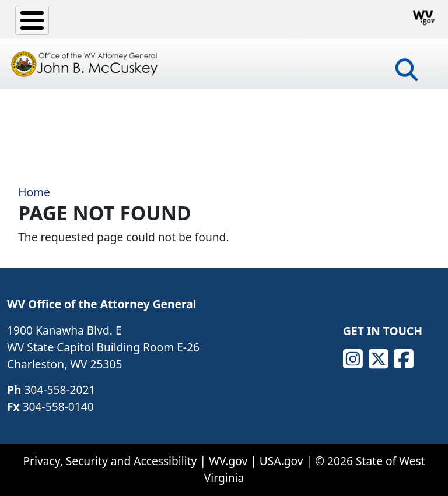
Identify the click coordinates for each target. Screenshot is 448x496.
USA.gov (281, 461)
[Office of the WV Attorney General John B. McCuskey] (86, 64)
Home (34, 192)
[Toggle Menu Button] (32, 20)
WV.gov (228, 461)
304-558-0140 (58, 407)
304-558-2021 (60, 390)
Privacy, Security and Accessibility (110, 461)
